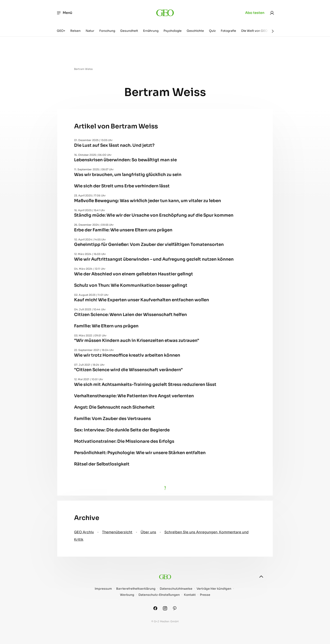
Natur (90, 31)
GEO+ (61, 31)
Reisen (75, 31)
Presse (205, 595)
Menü (64, 13)
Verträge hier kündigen (214, 589)
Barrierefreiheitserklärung (136, 589)
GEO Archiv (84, 532)
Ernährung (151, 31)
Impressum (103, 589)
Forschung (107, 31)
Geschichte (195, 31)
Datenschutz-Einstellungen (159, 595)
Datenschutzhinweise (176, 589)
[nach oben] (261, 577)
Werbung (127, 595)
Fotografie (228, 31)
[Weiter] (273, 31)
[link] (272, 13)
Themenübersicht (117, 532)
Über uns (148, 532)
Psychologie (173, 31)
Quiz (212, 31)
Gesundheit (129, 31)
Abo (255, 13)
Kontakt (190, 595)
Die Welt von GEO (254, 31)
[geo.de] (165, 13)
